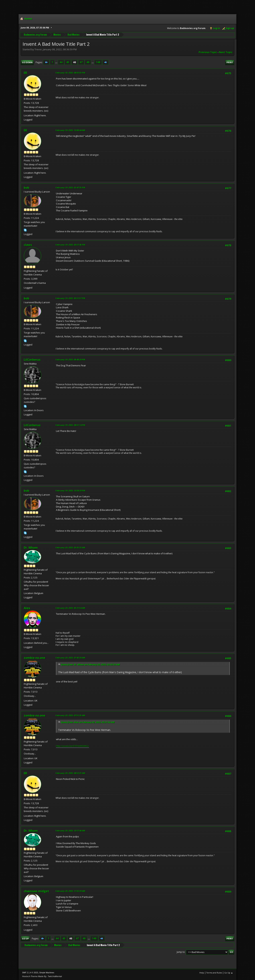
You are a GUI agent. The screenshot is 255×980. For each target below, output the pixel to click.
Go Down (27, 62)
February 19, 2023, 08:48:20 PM (70, 360)
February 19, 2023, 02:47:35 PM (70, 188)
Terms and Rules (214, 973)
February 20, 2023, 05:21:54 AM (70, 608)
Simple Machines (47, 973)
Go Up (25, 939)
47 (81, 62)
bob (27, 188)
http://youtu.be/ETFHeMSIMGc (72, 746)
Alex (27, 608)
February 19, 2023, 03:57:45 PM (70, 245)
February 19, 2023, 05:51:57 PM (70, 298)
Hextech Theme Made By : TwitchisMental (42, 976)
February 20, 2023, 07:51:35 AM (70, 715)
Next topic (226, 52)
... (57, 62)
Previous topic (208, 52)
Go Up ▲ (229, 973)
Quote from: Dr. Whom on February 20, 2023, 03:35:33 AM (90, 665)
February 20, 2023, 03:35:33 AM (70, 548)
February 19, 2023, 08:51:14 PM (70, 425)
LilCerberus (32, 360)
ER (25, 73)
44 (61, 62)
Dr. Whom (31, 548)
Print (230, 62)
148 (98, 62)
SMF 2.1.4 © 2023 (30, 973)
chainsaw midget (36, 891)
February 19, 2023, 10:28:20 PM (70, 491)
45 (68, 62)
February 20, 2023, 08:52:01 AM (70, 773)
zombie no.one (35, 658)
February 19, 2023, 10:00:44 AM (70, 130)
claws (28, 245)
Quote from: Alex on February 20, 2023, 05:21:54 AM (88, 722)
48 (88, 62)
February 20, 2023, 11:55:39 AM (70, 891)
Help (202, 973)
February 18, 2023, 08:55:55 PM (70, 73)
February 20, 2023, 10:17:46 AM (70, 831)
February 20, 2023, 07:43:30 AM (70, 658)
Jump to (181, 952)
